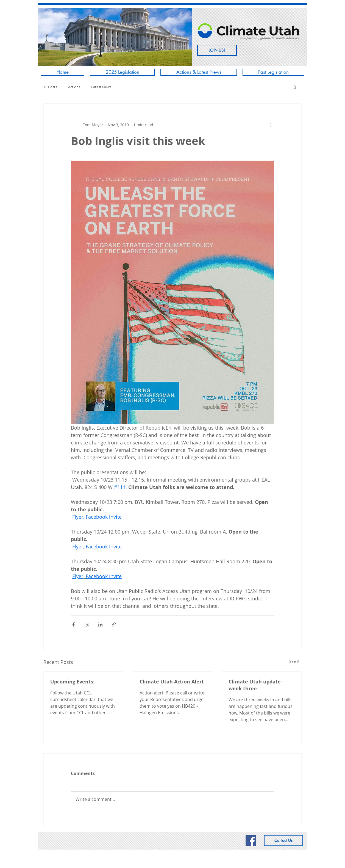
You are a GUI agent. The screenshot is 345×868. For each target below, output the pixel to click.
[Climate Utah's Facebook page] (251, 841)
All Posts (50, 87)
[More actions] (271, 125)
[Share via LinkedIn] (100, 624)
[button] (115, 37)
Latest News (101, 87)
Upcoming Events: (72, 682)
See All (295, 661)
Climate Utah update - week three (256, 685)
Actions (74, 87)
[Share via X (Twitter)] (87, 624)
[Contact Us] (283, 840)
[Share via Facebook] (73, 624)
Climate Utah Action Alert (172, 682)
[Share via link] (114, 624)
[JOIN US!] (217, 50)
